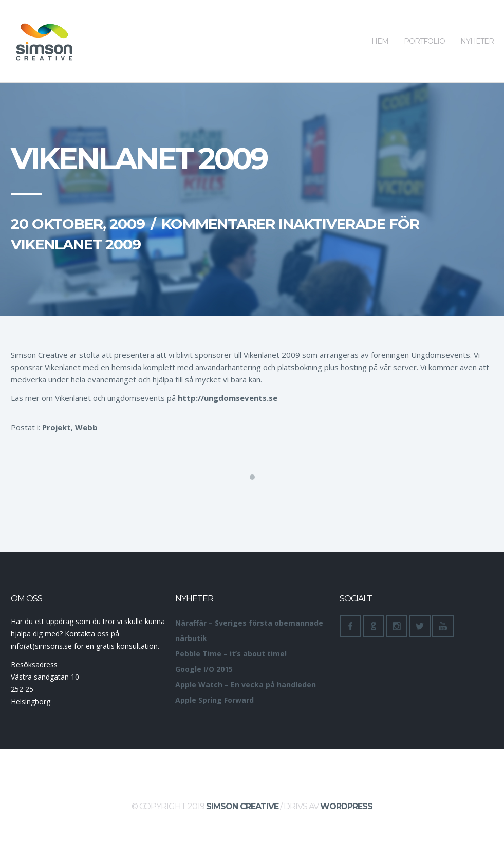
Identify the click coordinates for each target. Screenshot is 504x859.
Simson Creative (242, 806)
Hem (380, 23)
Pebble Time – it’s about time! (231, 654)
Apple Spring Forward (214, 700)
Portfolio (424, 23)
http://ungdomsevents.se (228, 398)
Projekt (57, 427)
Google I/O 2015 (204, 669)
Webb (86, 427)
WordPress (346, 806)
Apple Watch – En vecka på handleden (246, 684)
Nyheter (477, 23)
